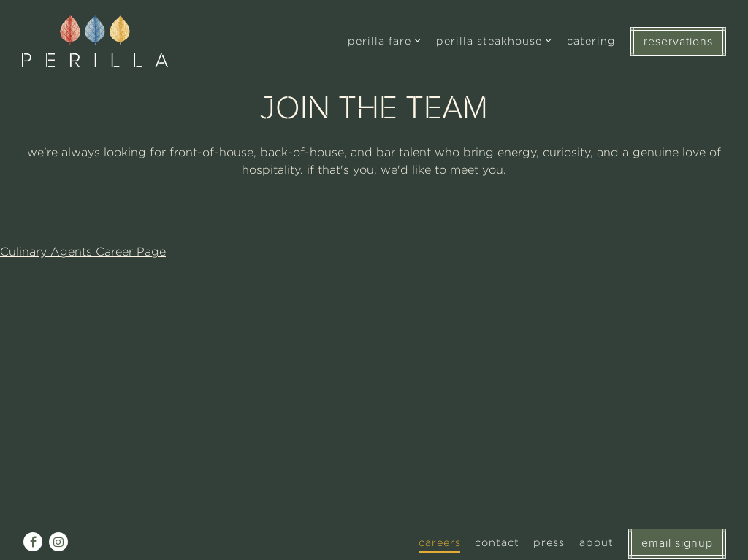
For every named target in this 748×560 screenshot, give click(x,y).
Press (549, 542)
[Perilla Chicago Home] (95, 41)
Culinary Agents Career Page (83, 252)
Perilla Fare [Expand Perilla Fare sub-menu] (385, 39)
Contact (497, 542)
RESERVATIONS (678, 42)
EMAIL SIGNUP (677, 543)
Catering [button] (591, 41)
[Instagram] (58, 542)
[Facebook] (33, 542)
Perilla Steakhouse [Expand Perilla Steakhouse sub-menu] (495, 39)
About (596, 542)
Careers (440, 542)
